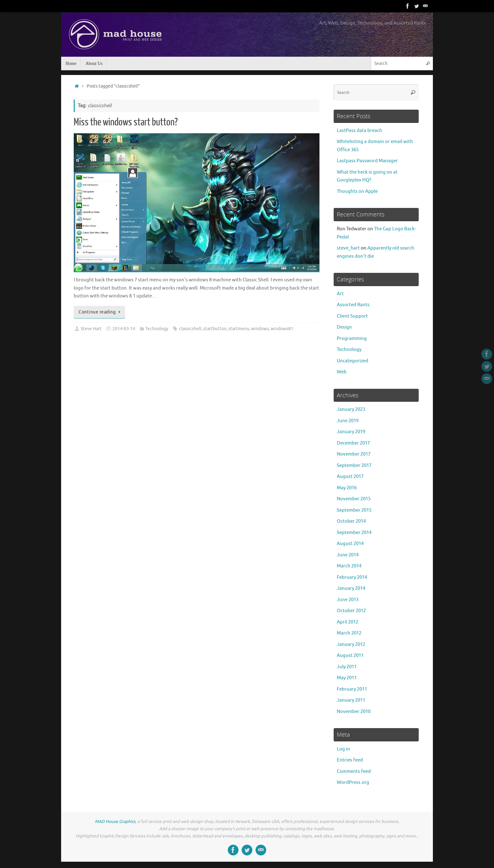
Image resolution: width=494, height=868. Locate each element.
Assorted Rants (353, 305)
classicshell (190, 329)
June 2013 (348, 600)
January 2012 (351, 644)
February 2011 (352, 689)
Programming (352, 339)
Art (340, 294)
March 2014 (349, 566)
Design (344, 327)
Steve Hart (91, 329)
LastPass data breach (359, 131)
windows (260, 329)
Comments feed (354, 771)
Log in (343, 749)
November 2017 (354, 454)
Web (342, 372)
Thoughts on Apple (357, 191)
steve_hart (348, 248)
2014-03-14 (124, 329)
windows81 (282, 329)
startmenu (239, 329)
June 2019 (348, 421)
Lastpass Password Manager (367, 161)
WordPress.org (353, 782)
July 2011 (347, 667)
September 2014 (354, 533)
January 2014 (351, 588)
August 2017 (350, 477)
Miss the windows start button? (126, 122)
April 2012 (348, 622)
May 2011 (347, 678)
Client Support (352, 316)
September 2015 (354, 510)
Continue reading (101, 312)
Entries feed (350, 760)
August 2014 (350, 544)
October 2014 (351, 521)
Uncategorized (353, 361)
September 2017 (354, 466)
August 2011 (350, 655)
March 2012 (349, 633)
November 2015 (354, 499)
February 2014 (352, 577)
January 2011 (351, 700)
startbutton (215, 329)
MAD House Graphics (115, 822)
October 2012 (351, 611)
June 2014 (348, 555)
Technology (157, 329)
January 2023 (351, 409)
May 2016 (347, 488)
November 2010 (354, 712)
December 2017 (353, 443)
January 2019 (351, 432)
